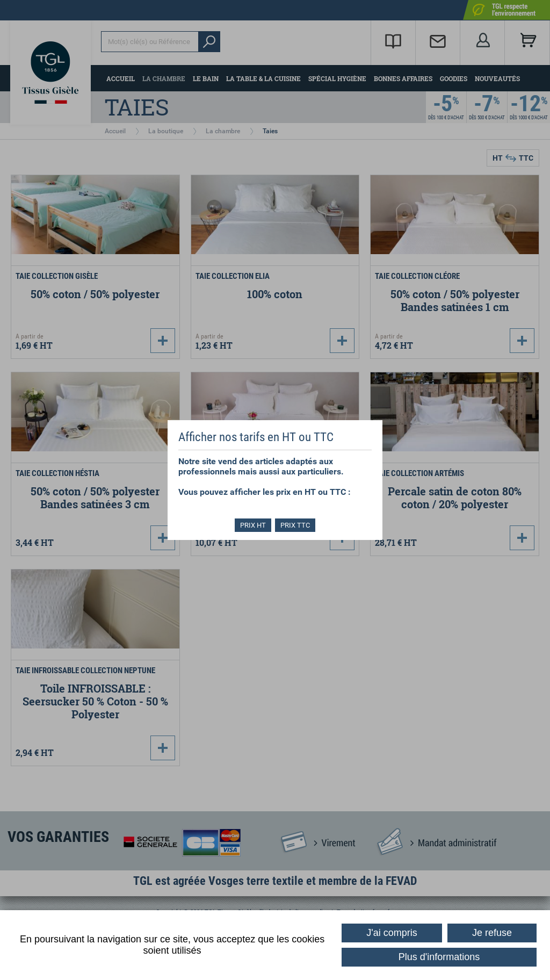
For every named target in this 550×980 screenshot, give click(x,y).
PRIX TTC (296, 525)
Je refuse (492, 933)
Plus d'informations (439, 957)
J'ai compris (392, 933)
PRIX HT (252, 525)
